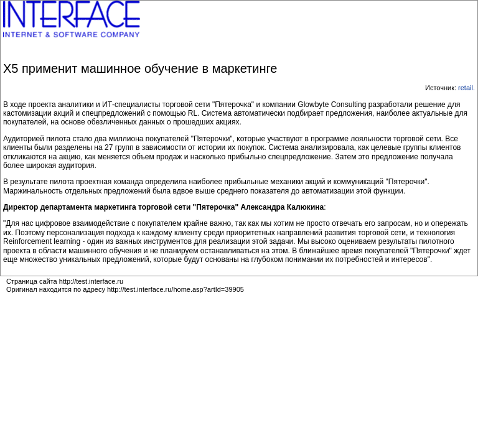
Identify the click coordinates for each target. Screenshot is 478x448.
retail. (466, 88)
